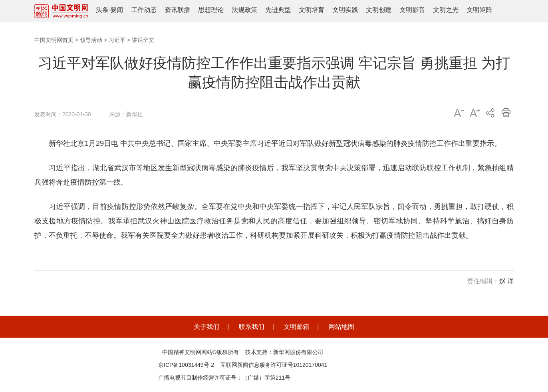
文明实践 (345, 10)
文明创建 (379, 10)
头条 (102, 10)
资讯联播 (177, 10)
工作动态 (144, 10)
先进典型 (278, 10)
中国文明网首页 (54, 40)
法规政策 (244, 10)
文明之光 (446, 10)
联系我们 (252, 327)
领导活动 (91, 40)
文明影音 (412, 10)
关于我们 (206, 327)
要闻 (117, 10)
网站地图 (342, 327)
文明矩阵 (479, 10)
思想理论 (211, 10)
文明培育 (312, 10)
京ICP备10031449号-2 (186, 365)
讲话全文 (143, 40)
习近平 (117, 40)
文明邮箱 (296, 327)
